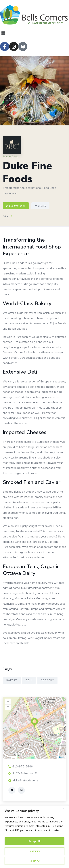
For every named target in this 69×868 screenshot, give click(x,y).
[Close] (65, 808)
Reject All (34, 861)
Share (40, 206)
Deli (29, 680)
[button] (34, 33)
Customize (34, 851)
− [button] (8, 707)
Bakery (12, 680)
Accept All (35, 841)
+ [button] (8, 702)
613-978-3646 (16, 206)
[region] (34, 837)
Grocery (47, 680)
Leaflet (62, 757)
